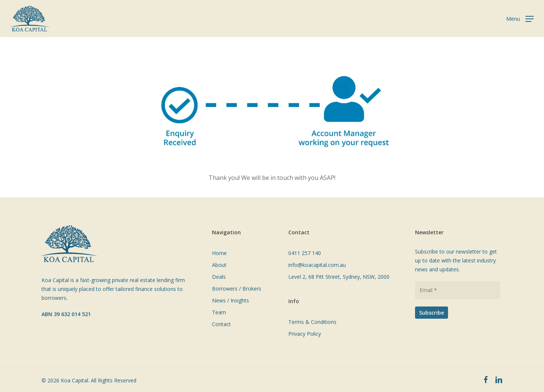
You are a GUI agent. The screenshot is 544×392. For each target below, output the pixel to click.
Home (219, 253)
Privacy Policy (305, 334)
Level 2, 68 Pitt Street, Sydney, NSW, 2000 (339, 277)
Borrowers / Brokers (237, 289)
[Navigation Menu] (520, 19)
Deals (219, 277)
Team (219, 312)
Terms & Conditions (312, 322)
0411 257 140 (305, 253)
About (219, 265)
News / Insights (230, 300)
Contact (221, 324)
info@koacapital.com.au (317, 265)
